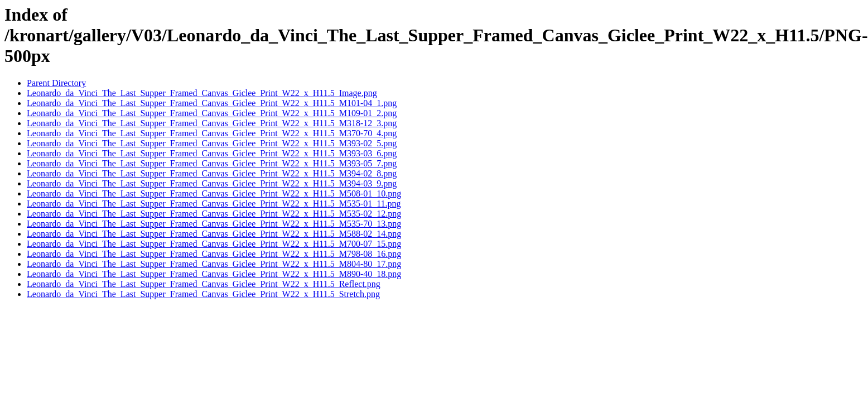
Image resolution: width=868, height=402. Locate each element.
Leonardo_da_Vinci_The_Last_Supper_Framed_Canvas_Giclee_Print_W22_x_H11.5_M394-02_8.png (212, 173)
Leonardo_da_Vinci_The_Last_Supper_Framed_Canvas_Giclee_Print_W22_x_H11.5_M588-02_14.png (214, 234)
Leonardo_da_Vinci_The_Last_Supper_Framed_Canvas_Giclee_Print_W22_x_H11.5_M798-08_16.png (214, 254)
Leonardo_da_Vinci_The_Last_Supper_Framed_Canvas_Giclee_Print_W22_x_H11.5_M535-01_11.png (214, 204)
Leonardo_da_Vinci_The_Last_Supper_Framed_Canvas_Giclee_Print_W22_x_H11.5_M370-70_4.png (212, 133)
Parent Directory (56, 83)
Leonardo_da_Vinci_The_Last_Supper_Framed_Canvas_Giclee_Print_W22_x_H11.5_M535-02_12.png (214, 214)
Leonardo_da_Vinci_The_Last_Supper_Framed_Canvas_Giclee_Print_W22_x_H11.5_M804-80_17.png (214, 264)
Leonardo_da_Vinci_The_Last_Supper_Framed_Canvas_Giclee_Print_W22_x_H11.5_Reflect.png (204, 284)
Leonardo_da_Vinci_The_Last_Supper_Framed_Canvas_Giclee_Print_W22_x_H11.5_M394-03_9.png (212, 183)
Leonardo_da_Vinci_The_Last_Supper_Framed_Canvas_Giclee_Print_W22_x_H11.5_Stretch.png (203, 294)
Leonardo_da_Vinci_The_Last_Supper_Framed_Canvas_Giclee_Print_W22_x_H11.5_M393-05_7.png (212, 163)
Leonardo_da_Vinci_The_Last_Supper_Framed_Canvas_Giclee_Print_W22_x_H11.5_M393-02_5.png (212, 143)
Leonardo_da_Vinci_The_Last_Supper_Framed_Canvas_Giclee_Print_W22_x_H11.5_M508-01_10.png (214, 193)
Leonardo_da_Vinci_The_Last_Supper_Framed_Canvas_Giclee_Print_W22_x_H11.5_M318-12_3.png (212, 123)
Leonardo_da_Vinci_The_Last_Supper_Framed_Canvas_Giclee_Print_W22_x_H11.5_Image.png (202, 93)
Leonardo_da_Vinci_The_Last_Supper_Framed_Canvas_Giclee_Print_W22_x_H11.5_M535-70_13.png (214, 224)
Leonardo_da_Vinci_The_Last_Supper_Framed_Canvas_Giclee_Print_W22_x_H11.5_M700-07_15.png (214, 244)
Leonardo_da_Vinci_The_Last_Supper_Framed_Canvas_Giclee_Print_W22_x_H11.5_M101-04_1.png (212, 103)
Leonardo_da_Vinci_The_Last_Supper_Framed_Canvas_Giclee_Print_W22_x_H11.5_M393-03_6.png (212, 153)
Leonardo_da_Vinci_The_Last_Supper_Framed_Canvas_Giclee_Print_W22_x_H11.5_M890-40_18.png (214, 274)
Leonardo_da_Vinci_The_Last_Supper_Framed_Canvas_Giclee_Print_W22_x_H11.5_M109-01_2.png (212, 113)
